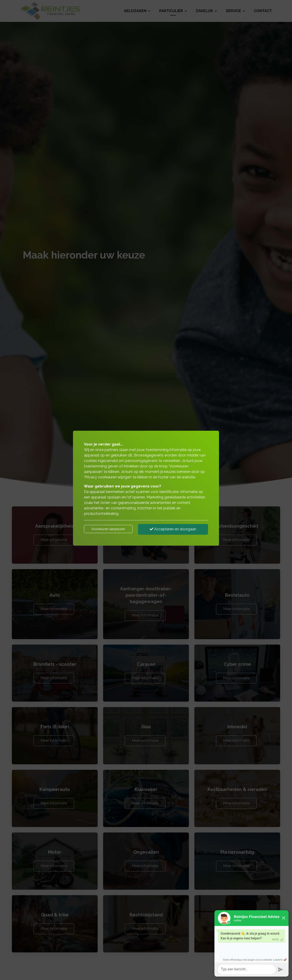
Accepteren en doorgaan (173, 529)
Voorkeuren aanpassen (108, 529)
